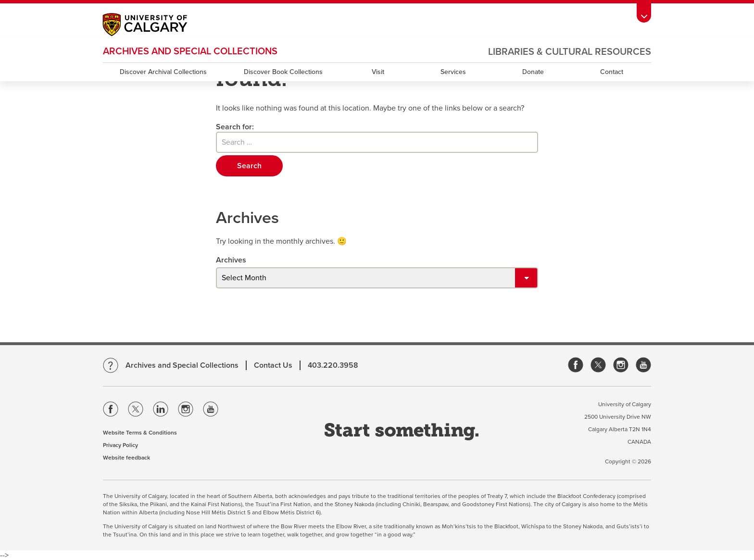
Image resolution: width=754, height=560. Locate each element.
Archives (231, 260)
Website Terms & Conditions (140, 433)
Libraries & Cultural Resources (570, 52)
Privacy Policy (120, 445)
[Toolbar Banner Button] (644, 13)
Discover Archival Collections (163, 72)
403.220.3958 (333, 365)
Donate (533, 72)
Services (453, 72)
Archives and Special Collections (190, 51)
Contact (612, 72)
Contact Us (273, 365)
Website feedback (126, 458)
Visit (378, 72)
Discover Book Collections (283, 72)
